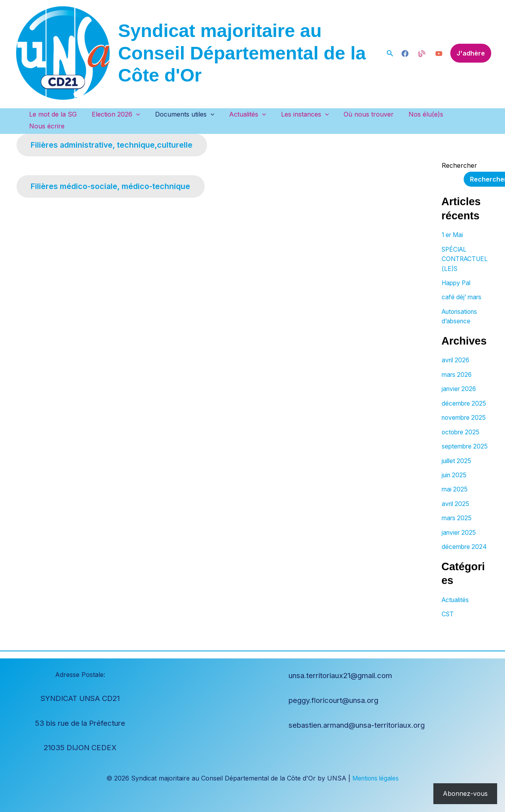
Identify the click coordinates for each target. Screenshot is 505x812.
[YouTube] (439, 54)
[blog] (405, 54)
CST (448, 627)
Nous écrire (467, 114)
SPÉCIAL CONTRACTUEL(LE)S (464, 247)
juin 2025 (455, 479)
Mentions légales (376, 778)
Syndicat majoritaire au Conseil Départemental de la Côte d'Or (242, 53)
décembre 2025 (465, 389)
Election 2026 (121, 114)
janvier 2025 (460, 536)
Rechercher (459, 154)
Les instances (303, 114)
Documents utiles (188, 114)
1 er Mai (453, 223)
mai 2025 (455, 493)
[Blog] (422, 54)
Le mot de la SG (61, 114)
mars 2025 (457, 522)
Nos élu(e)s (420, 114)
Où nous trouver (365, 114)
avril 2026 (456, 347)
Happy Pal (457, 271)
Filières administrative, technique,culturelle (114, 134)
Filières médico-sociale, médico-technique (113, 177)
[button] (390, 53)
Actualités (248, 114)
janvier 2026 (460, 375)
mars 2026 (458, 361)
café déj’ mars (462, 285)
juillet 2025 (457, 465)
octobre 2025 (462, 427)
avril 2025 (456, 508)
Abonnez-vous (465, 793)
